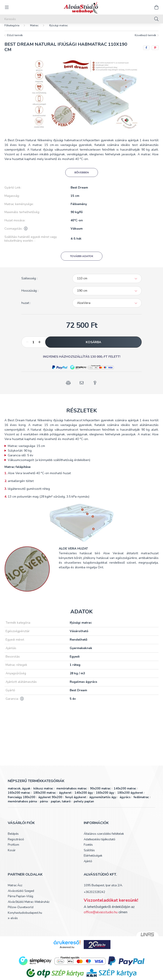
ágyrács (125, 802)
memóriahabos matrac (72, 793)
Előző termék (15, 40)
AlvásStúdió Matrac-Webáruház (29, 907)
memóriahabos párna (22, 806)
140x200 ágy (84, 797)
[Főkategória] (12, 30)
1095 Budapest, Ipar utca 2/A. (103, 890)
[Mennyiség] (33, 347)
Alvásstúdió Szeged (21, 896)
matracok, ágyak (19, 793)
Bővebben (82, 177)
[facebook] (146, 52)
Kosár (12, 855)
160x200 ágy (105, 797)
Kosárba (93, 347)
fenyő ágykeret (76, 802)
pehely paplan (84, 806)
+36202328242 (94, 897)
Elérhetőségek (93, 860)
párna (44, 806)
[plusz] (39, 347)
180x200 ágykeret (130, 797)
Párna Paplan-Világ (20, 901)
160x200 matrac (19, 797)
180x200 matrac (45, 797)
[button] (60, 372)
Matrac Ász (15, 890)
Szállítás (89, 855)
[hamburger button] (7, 7)
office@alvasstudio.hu (101, 917)
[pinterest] (155, 52)
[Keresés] (81, 19)
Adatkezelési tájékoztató (100, 844)
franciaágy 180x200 (21, 802)
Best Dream (79, 192)
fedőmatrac (141, 802)
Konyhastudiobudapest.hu (25, 918)
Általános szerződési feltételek (104, 839)
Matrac (34, 30)
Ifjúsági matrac (59, 30)
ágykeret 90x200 (50, 802)
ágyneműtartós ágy (103, 802)
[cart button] (156, 7)
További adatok (82, 261)
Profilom (13, 849)
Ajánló (88, 866)
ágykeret (65, 797)
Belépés (13, 839)
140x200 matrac (125, 793)
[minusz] (27, 347)
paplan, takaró (61, 806)
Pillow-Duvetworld (21, 912)
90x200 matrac (100, 793)
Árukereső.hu (67, 952)
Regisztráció (16, 844)
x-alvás (13, 923)
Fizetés (88, 849)
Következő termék (145, 40)
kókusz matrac (43, 793)
